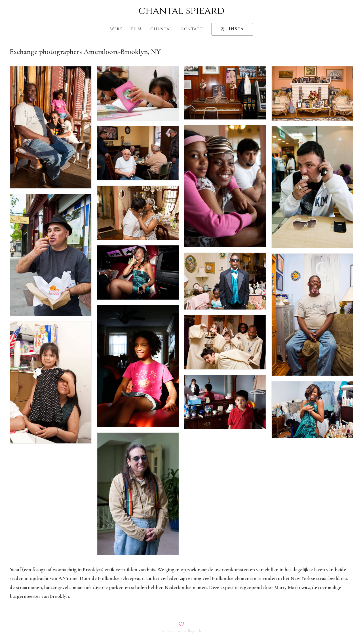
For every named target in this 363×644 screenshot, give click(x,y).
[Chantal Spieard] (181, 11)
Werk (116, 29)
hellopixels (193, 631)
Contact (192, 29)
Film (136, 29)
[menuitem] (118, 29)
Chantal (161, 29)
